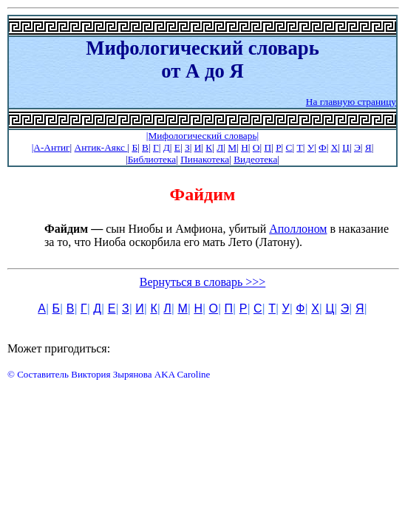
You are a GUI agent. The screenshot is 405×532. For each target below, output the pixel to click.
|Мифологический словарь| (202, 136)
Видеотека (255, 159)
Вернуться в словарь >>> (203, 282)
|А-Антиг (51, 147)
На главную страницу (351, 102)
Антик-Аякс (101, 147)
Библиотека (152, 159)
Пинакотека (205, 159)
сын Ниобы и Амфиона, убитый (157, 229)
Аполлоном (298, 229)
